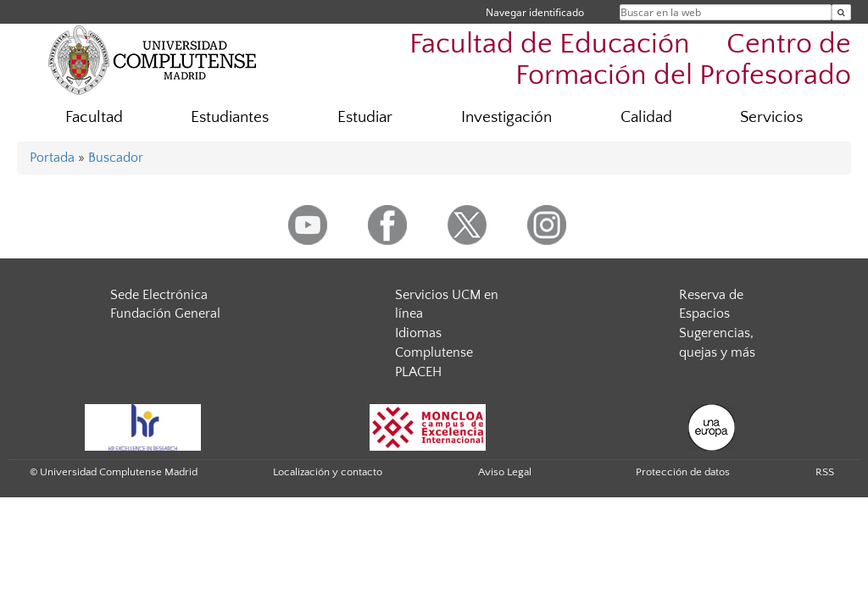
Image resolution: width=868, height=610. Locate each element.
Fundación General (165, 313)
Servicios (771, 117)
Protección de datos (683, 472)
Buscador (116, 158)
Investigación (506, 117)
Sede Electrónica (159, 295)
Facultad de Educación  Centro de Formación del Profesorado (630, 60)
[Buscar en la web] (841, 12)
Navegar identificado (535, 12)
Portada (52, 158)
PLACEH (418, 372)
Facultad (94, 117)
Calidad (646, 117)
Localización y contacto (328, 472)
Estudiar (365, 117)
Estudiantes (230, 117)
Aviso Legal (505, 472)
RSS (825, 472)
